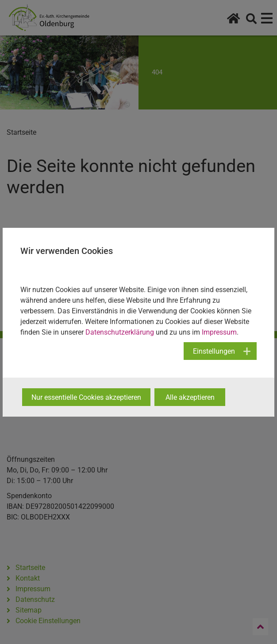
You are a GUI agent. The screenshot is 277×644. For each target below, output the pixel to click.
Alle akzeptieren (190, 397)
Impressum (219, 332)
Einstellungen (214, 351)
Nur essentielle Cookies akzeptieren (86, 397)
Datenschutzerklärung (120, 332)
